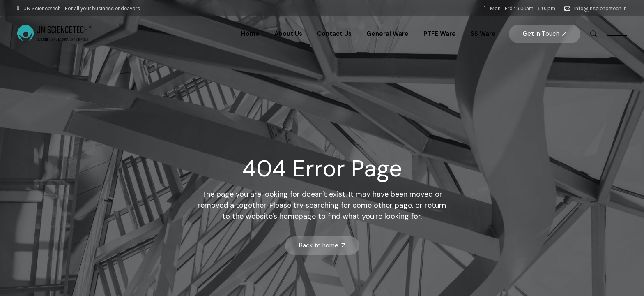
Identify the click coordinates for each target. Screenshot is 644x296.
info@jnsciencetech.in (600, 8)
